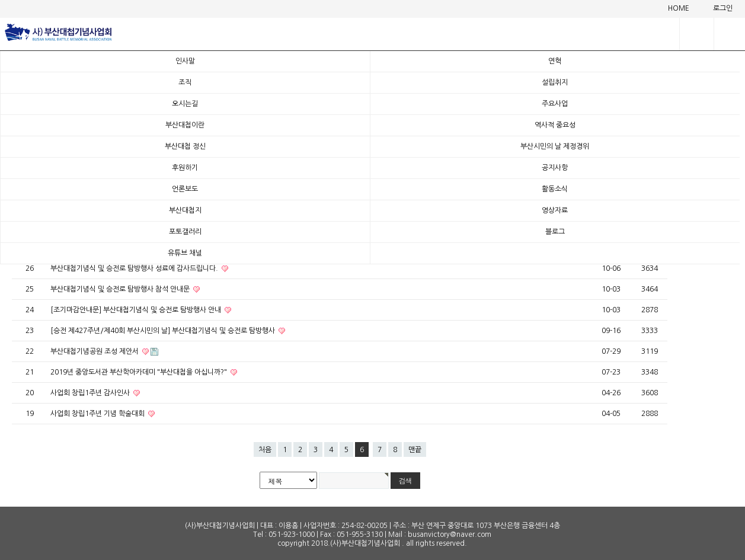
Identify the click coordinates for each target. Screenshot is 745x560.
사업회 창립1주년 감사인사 (91, 393)
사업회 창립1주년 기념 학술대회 (98, 414)
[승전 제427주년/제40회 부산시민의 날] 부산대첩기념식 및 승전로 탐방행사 (164, 331)
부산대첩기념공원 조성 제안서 (95, 351)
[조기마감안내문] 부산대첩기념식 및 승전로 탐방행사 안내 (137, 310)
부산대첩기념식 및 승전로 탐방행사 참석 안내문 (121, 289)
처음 (265, 450)
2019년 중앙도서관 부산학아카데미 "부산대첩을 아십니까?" (140, 372)
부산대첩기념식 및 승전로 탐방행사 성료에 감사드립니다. (135, 268)
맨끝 (415, 450)
